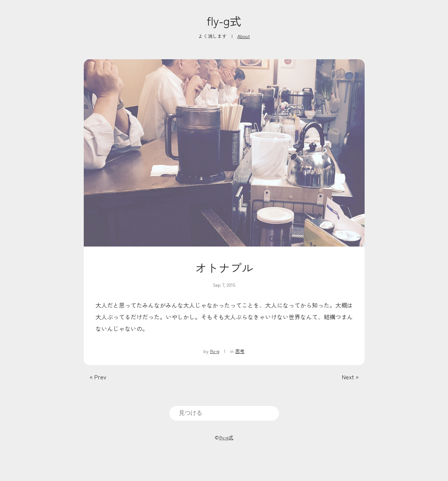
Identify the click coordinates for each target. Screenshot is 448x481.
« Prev (98, 377)
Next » (350, 377)
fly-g (215, 351)
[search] (224, 413)
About (244, 36)
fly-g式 (224, 20)
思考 (240, 351)
